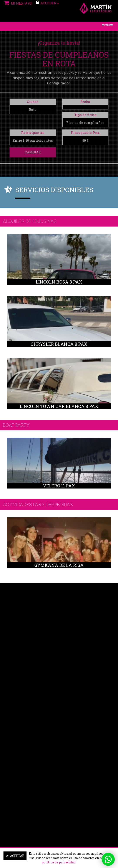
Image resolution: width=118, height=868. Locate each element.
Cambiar (33, 152)
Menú (108, 26)
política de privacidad (59, 862)
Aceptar (15, 856)
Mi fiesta (18, 3)
